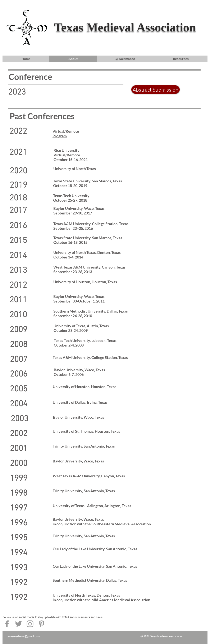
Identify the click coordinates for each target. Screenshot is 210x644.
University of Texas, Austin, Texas (81, 326)
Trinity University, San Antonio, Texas (84, 446)
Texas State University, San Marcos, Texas (88, 238)
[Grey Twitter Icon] (19, 624)
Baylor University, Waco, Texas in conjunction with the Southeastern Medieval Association (102, 522)
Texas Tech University (71, 196)
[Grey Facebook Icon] (7, 624)
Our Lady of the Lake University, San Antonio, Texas (95, 549)
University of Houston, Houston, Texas (85, 282)
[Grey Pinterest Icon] (42, 624)
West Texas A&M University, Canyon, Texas (89, 267)
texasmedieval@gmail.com (23, 637)
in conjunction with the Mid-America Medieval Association (101, 600)
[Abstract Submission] (156, 90)
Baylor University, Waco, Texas (79, 208)
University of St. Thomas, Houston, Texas (86, 431)
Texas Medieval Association (125, 27)
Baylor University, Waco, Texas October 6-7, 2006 (79, 372)
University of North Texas (75, 169)
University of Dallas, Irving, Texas (80, 402)
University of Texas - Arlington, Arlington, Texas (92, 506)
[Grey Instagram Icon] (30, 624)
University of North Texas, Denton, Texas (87, 252)
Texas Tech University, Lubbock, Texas (85, 340)
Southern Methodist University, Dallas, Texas (91, 311)
